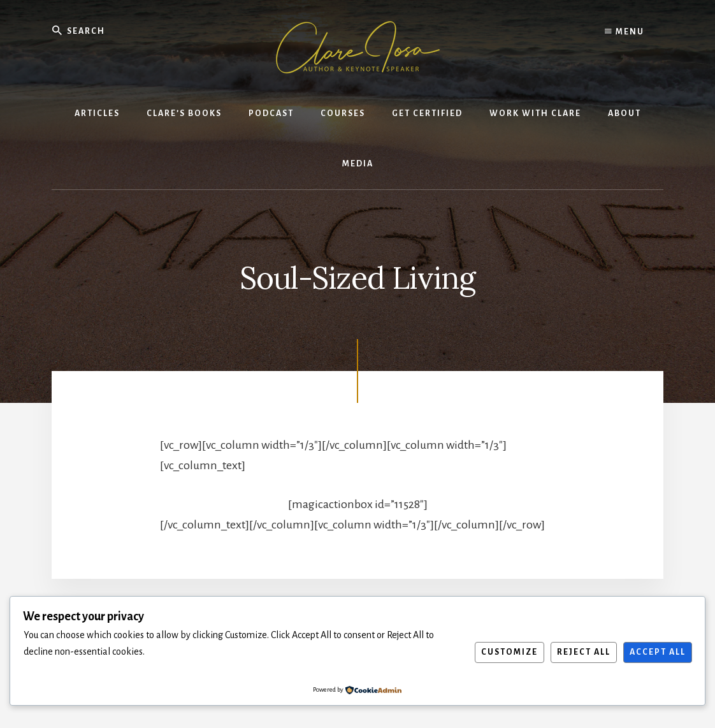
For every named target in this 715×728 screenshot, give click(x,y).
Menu (625, 32)
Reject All (584, 652)
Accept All (658, 652)
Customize (509, 652)
